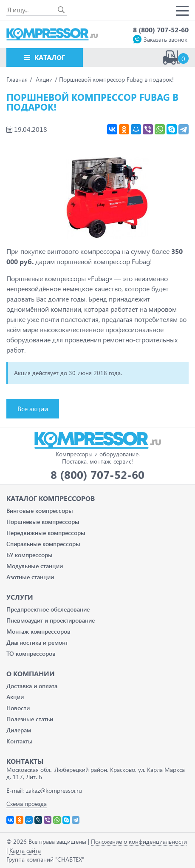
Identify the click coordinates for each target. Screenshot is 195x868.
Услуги (20, 597)
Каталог (50, 57)
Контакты (20, 741)
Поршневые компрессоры (43, 522)
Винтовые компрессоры (40, 511)
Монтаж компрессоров (38, 631)
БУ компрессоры (30, 555)
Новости (18, 708)
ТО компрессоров (31, 653)
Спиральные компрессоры (43, 544)
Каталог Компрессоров (51, 498)
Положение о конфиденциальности (139, 841)
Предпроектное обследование (48, 609)
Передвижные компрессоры (46, 533)
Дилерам (19, 730)
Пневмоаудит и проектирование (51, 620)
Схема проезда (27, 804)
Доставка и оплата (32, 686)
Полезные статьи (30, 719)
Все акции (33, 408)
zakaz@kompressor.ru (54, 790)
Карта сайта (25, 850)
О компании (31, 673)
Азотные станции (30, 577)
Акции (15, 697)
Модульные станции (35, 566)
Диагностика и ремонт (37, 642)
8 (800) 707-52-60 (161, 30)
